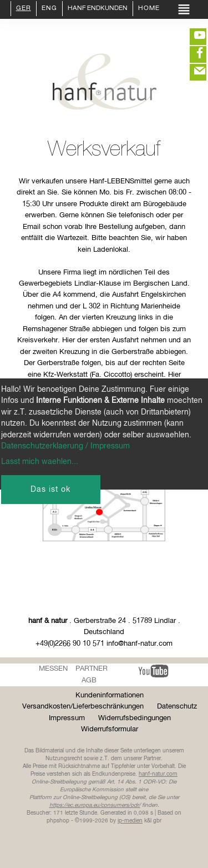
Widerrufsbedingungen (135, 718)
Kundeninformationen (110, 695)
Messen (53, 669)
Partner (92, 669)
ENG (49, 9)
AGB (89, 680)
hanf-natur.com (158, 774)
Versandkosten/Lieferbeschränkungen (83, 707)
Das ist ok (50, 490)
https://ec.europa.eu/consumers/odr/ (95, 805)
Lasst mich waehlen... (40, 462)
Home (149, 9)
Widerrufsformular (110, 729)
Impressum (67, 718)
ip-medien (130, 821)
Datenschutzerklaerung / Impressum (65, 446)
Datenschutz (177, 707)
